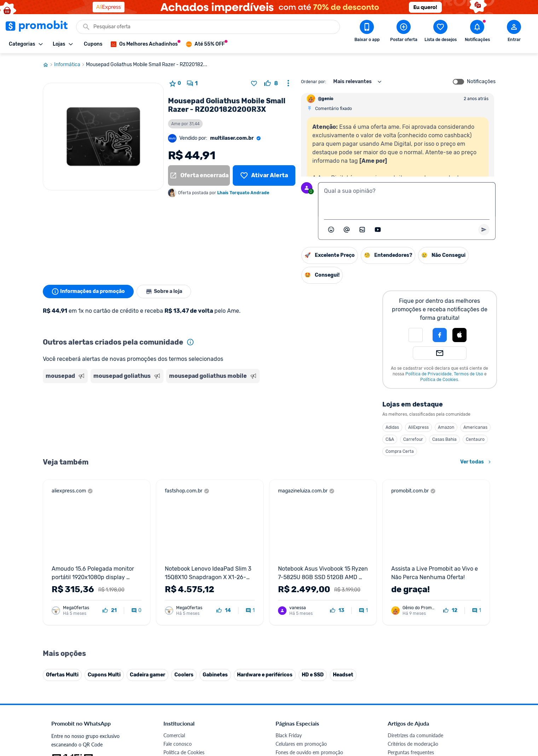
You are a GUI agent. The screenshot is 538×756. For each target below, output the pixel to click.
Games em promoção (299, 615)
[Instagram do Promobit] (437, 707)
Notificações (481, 82)
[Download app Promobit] (367, 32)
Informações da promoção (88, 292)
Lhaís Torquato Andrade (243, 193)
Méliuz (170, 683)
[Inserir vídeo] (378, 230)
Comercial (174, 590)
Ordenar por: (314, 82)
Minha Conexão (181, 691)
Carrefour (413, 439)
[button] (416, 335)
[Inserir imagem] (362, 230)
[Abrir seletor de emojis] (331, 230)
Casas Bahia (444, 439)
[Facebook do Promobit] (398, 707)
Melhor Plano (178, 674)
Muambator (176, 700)
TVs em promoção (295, 640)
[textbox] (407, 200)
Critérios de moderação (413, 598)
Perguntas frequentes (411, 607)
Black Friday (289, 590)
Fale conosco (178, 598)
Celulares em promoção (301, 598)
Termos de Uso (468, 374)
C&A (390, 439)
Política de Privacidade (429, 374)
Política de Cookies (439, 380)
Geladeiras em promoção (303, 624)
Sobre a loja (164, 292)
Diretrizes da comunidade (415, 590)
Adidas (392, 427)
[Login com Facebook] (440, 335)
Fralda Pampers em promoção (308, 632)
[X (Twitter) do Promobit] (417, 707)
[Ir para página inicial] (48, 65)
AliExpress (418, 427)
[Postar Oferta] (404, 32)
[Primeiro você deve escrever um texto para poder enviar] (484, 230)
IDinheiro (173, 666)
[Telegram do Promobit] (477, 707)
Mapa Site (174, 632)
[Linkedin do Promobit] (457, 707)
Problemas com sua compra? (419, 615)
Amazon (446, 427)
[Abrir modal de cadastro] (514, 32)
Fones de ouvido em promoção (309, 607)
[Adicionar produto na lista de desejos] (254, 83)
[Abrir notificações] (477, 32)
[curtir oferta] (271, 83)
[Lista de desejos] (264, 175)
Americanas (475, 427)
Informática (70, 65)
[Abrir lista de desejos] (440, 32)
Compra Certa (400, 451)
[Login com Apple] (459, 335)
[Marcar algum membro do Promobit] (347, 230)
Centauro (475, 439)
